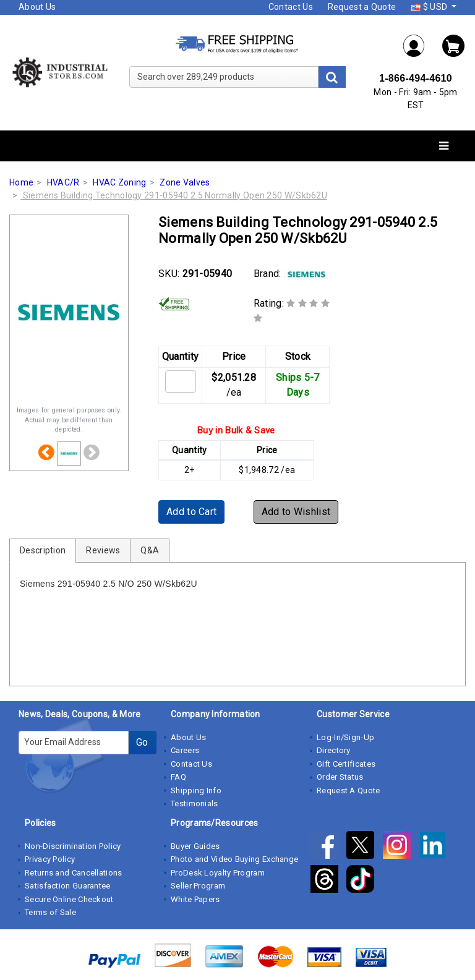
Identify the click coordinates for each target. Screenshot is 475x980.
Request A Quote (349, 790)
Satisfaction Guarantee (68, 886)
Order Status (340, 777)
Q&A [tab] (150, 550)
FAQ (178, 777)
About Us (37, 7)
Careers (185, 750)
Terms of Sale (50, 912)
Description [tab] (43, 550)
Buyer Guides (195, 846)
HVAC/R (63, 182)
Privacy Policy (50, 859)
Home (21, 182)
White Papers (195, 899)
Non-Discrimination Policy (73, 846)
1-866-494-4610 (416, 78)
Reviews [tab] (103, 550)
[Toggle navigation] (444, 146)
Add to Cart (191, 512)
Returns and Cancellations (74, 873)
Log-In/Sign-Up (345, 737)
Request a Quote (362, 7)
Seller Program (198, 886)
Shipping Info (196, 790)
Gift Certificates (346, 764)
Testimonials (195, 803)
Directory (334, 750)
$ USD (430, 7)
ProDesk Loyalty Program (218, 873)
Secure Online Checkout (69, 899)
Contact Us (291, 7)
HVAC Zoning (119, 182)
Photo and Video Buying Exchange (234, 859)
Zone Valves (185, 182)
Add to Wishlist (296, 512)
